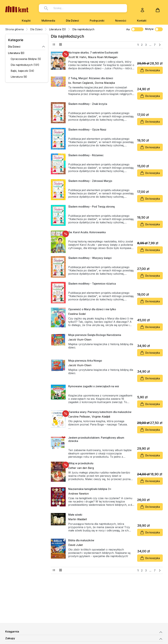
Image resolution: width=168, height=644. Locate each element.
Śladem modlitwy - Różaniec (86, 155)
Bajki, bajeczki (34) (22, 71)
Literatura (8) (19, 77)
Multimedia (48, 21)
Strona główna (14, 29)
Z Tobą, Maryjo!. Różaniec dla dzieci (91, 78)
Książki (26, 21)
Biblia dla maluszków (81, 540)
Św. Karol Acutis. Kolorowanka (87, 232)
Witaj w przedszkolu (81, 463)
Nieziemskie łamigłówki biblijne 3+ (90, 489)
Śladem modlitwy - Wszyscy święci (90, 258)
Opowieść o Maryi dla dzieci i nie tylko (92, 309)
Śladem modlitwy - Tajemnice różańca (92, 284)
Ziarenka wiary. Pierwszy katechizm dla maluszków (100, 412)
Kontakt (142, 21)
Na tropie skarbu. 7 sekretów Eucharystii (93, 53)
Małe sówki (75, 515)
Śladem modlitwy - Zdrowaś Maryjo (90, 181)
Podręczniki (97, 21)
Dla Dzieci (72, 21)
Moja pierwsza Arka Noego (85, 361)
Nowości (121, 21)
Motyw (154, 29)
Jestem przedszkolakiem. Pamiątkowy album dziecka (96, 439)
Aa (128, 29)
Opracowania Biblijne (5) (26, 59)
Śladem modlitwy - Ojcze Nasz (87, 130)
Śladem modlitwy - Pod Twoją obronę (91, 207)
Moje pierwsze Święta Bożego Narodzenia (95, 335)
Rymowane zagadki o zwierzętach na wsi (94, 386)
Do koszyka (150, 70)
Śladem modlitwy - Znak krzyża (88, 104)
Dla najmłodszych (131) (25, 65)
